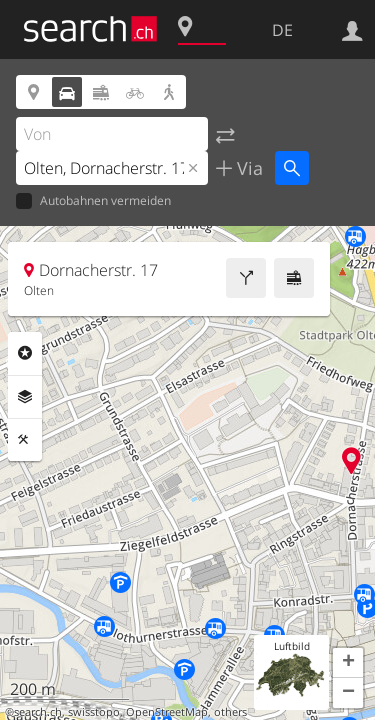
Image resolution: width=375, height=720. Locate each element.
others (230, 712)
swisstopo (94, 712)
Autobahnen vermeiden (93, 201)
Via (247, 168)
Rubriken (25, 353)
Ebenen (25, 397)
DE (282, 30)
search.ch (38, 712)
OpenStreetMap (167, 712)
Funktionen (25, 440)
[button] (348, 663)
